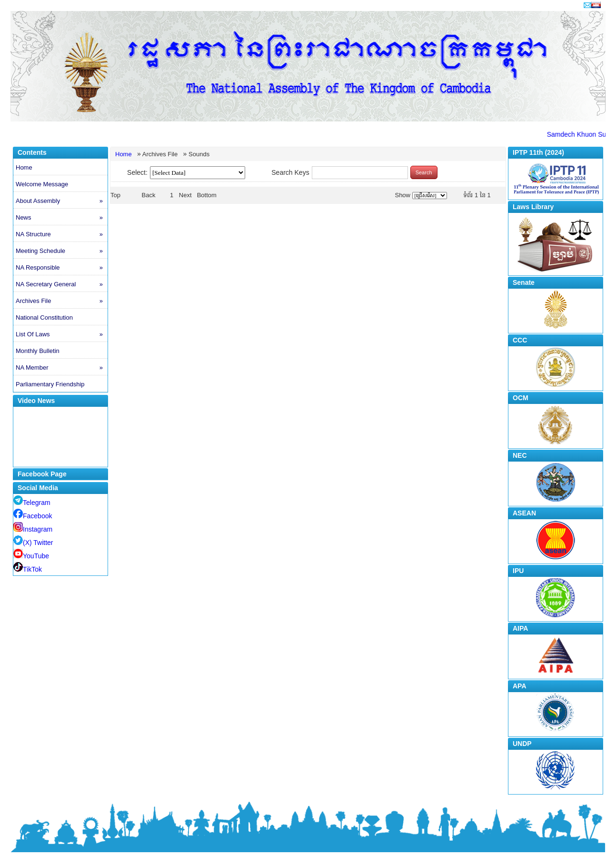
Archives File (62, 301)
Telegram (32, 503)
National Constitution (44, 317)
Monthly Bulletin (38, 351)
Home (24, 167)
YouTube (31, 556)
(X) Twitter (33, 543)
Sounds (199, 154)
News (62, 218)
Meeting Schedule (62, 251)
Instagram (33, 529)
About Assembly (62, 201)
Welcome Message (42, 184)
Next (185, 195)
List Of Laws (62, 334)
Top (115, 195)
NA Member (62, 368)
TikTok (28, 569)
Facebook (33, 516)
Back (149, 195)
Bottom (207, 195)
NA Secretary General (62, 284)
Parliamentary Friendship (50, 384)
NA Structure (62, 234)
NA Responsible (62, 268)
